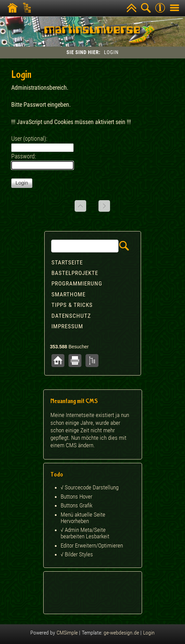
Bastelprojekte (75, 273)
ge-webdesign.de (121, 633)
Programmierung (77, 283)
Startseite (67, 262)
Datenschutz (71, 316)
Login (149, 633)
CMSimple (67, 633)
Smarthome (68, 294)
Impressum (67, 326)
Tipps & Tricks (72, 305)
